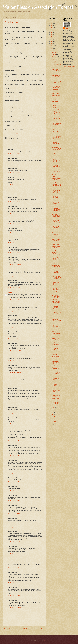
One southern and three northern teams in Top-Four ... (56, 97)
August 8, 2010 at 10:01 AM (15, 339)
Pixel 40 (10, 292)
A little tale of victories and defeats (55, 236)
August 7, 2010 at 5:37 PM (14, 193)
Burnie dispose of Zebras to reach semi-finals (56, 77)
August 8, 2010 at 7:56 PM (14, 490)
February (54, 419)
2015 (52, 41)
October (54, 55)
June (53, 410)
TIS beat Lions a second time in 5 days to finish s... (56, 148)
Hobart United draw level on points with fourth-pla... (56, 66)
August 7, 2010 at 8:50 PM (14, 242)
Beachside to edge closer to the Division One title (56, 335)
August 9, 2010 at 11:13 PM (15, 607)
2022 (52, 30)
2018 (52, 39)
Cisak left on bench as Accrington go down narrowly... (56, 138)
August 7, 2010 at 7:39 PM (14, 224)
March (54, 417)
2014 (52, 44)
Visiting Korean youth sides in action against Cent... (56, 272)
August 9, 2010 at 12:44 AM (15, 542)
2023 (52, 28)
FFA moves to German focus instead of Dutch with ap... (56, 297)
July (53, 408)
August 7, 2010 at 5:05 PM (14, 145)
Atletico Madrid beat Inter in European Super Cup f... (56, 112)
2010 (52, 48)
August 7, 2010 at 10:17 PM (15, 264)
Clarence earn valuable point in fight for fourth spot (56, 313)
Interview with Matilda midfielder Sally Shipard (56, 160)
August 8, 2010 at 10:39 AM (15, 372)
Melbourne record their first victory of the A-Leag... (56, 86)
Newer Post (7, 629)
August (54, 59)
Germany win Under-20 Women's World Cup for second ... (56, 384)
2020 (52, 35)
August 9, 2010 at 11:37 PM (15, 619)
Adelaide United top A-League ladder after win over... (56, 185)
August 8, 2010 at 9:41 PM (14, 501)
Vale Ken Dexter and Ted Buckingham (56, 288)
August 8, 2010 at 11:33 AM (15, 384)
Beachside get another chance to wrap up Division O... (56, 191)
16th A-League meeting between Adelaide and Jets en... (55, 347)
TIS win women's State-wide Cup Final (56, 171)
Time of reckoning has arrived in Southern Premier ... (56, 283)
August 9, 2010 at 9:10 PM (14, 582)
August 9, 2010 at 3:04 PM (14, 568)
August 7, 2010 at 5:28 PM (14, 184)
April (53, 414)
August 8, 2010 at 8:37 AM (14, 299)
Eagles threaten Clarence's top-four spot (56, 395)
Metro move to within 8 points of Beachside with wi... (56, 216)
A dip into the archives (55, 292)
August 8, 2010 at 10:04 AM (15, 350)
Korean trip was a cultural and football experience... (56, 154)
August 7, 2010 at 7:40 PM (14, 232)
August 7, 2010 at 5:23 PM (14, 173)
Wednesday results (56, 206)
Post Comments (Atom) (15, 632)
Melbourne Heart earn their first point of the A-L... (56, 254)
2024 (52, 25)
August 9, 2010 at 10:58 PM (15, 596)
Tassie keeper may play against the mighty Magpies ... (56, 143)
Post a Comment (10, 622)
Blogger (46, 641)
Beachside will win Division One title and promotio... (56, 123)
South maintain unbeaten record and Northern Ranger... (56, 321)
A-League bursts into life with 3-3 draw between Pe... (56, 340)
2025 (52, 23)
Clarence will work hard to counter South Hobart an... (56, 197)
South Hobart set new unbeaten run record (56, 241)
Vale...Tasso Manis (56, 232)
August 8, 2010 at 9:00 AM (14, 327)
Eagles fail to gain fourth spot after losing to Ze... (56, 303)
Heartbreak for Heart (55, 90)
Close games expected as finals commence (56, 133)
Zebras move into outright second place (56, 390)
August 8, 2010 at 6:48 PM (14, 455)
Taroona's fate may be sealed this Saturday (56, 353)
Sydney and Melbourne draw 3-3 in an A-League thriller (56, 327)
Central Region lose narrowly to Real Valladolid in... (56, 210)
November (55, 52)
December (55, 50)
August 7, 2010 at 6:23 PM (14, 213)
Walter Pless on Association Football (39, 7)
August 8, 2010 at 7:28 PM (14, 473)
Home (25, 629)
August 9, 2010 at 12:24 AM (15, 527)
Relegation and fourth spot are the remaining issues (56, 403)
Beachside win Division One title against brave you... (56, 71)
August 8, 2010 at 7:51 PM (14, 482)
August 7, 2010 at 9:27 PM (14, 253)
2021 (52, 32)
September (55, 57)
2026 (52, 21)
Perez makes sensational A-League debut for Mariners (56, 103)
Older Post (42, 629)
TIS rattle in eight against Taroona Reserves (56, 202)
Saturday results (12, 22)
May (53, 412)
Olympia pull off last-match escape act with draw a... (56, 222)
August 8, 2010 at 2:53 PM (14, 413)
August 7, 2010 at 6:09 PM (14, 202)
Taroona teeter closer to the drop (55, 378)
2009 (52, 424)
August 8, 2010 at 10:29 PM (15, 514)
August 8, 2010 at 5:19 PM (14, 441)
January (54, 421)
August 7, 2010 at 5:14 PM (14, 154)
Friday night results (56, 263)
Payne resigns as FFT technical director (56, 128)
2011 (52, 46)
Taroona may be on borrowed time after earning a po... (56, 259)
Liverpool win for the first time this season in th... (56, 81)
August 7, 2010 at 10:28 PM (15, 276)
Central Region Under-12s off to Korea (56, 307)
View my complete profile (69, 66)
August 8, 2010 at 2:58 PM (14, 423)
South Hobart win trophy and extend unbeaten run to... (56, 166)
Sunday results (55, 93)
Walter (67, 28)
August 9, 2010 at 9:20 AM (14, 553)
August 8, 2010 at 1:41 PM (14, 403)
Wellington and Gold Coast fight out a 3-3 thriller (56, 267)
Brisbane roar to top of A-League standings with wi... (56, 118)
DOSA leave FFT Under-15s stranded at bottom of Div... (56, 228)
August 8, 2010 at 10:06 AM (15, 361)
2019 (52, 37)
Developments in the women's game (56, 373)
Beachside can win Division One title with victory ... (56, 277)
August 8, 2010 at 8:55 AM (14, 311)
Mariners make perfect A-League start (55, 358)
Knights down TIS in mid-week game (56, 369)
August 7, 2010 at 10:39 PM (15, 288)
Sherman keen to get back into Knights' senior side (56, 363)
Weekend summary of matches (56, 179)
